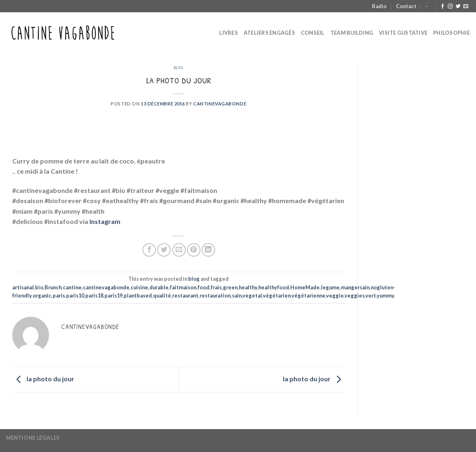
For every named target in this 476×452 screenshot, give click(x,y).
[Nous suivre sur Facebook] (443, 7)
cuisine (139, 287)
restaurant (185, 295)
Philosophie (452, 33)
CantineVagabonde (220, 104)
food (204, 287)
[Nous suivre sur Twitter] (458, 7)
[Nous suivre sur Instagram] (450, 7)
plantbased (138, 295)
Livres (229, 33)
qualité (162, 295)
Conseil (313, 33)
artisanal (23, 287)
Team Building (352, 33)
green (230, 287)
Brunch (53, 287)
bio (39, 287)
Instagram (105, 221)
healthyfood (274, 287)
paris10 (75, 295)
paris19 (113, 295)
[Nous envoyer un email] (466, 7)
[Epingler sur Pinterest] (194, 250)
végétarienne (308, 295)
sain (237, 295)
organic (42, 295)
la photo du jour (43, 379)
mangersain (355, 287)
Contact (406, 6)
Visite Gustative (403, 33)
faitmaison (183, 287)
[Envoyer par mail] (179, 250)
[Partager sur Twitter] (164, 250)
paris (59, 295)
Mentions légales (33, 438)
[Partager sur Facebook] (149, 250)
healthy (248, 287)
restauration (215, 295)
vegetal (252, 295)
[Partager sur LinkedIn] (208, 250)
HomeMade (305, 287)
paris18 (94, 295)
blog (178, 67)
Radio (379, 6)
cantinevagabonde (106, 287)
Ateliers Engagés (269, 33)
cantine (72, 287)
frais (216, 287)
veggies (355, 295)
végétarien (277, 295)
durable (159, 287)
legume (330, 287)
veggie (335, 295)
